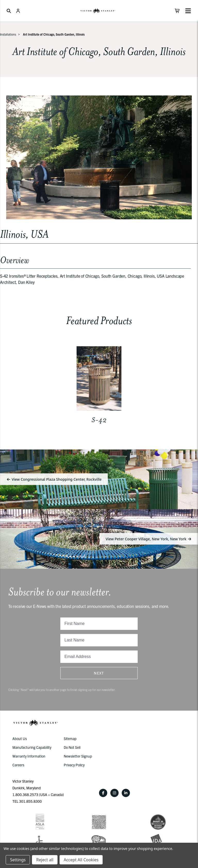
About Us (20, 738)
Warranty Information (29, 756)
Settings (18, 860)
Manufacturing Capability (32, 747)
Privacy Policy (74, 765)
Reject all (45, 860)
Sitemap (70, 738)
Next (99, 673)
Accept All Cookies (81, 860)
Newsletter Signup (78, 756)
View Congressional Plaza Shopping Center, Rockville (54, 479)
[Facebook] (103, 793)
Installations (8, 34)
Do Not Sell (72, 747)
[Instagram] (114, 793)
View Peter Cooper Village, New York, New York (149, 539)
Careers (18, 765)
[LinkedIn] (126, 793)
